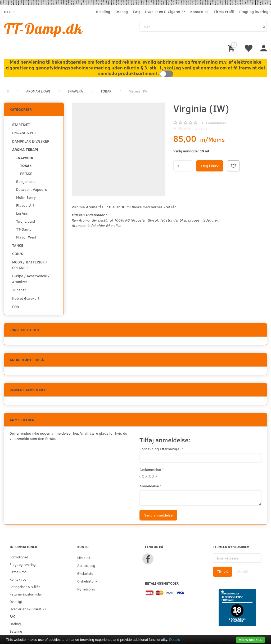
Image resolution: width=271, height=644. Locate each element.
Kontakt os (199, 12)
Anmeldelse (149, 486)
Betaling (103, 12)
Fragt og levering (254, 12)
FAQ (136, 12)
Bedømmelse (150, 469)
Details (175, 640)
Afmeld (242, 571)
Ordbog (122, 12)
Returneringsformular (26, 594)
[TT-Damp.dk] (43, 28)
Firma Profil (224, 12)
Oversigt (16, 601)
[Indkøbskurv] (232, 48)
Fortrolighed (19, 557)
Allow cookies (250, 640)
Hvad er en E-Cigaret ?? (165, 12)
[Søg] (264, 27)
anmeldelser (214, 123)
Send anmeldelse (158, 515)
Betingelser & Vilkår (25, 587)
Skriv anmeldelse (192, 128)
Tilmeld (223, 571)
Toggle (166, 74)
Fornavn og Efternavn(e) (160, 449)
